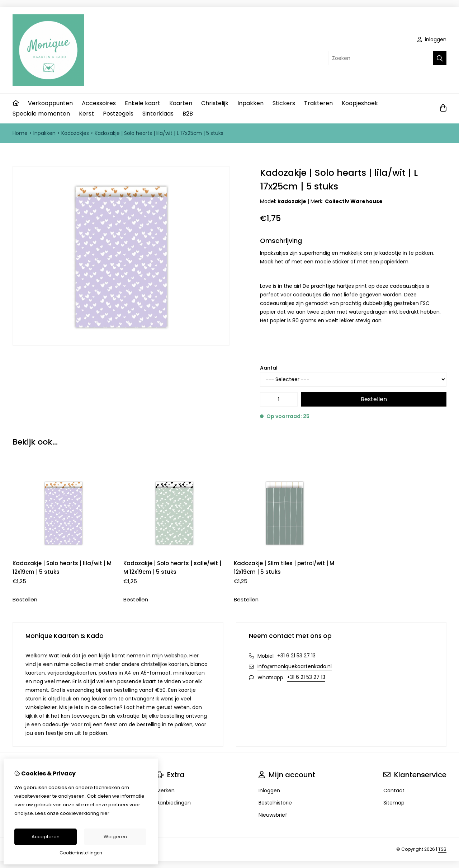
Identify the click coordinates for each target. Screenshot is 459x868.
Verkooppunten (50, 103)
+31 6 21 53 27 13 (296, 656)
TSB (442, 849)
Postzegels (118, 114)
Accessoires (99, 103)
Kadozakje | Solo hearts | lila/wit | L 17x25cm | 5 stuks (159, 133)
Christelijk (215, 103)
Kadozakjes (75, 133)
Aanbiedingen (174, 803)
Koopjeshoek (360, 103)
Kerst (86, 114)
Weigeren (115, 837)
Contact (394, 790)
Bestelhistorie (275, 803)
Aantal (269, 368)
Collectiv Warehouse (354, 201)
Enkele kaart (143, 103)
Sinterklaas (158, 114)
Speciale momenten (41, 114)
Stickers (284, 103)
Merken (165, 790)
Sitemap (394, 803)
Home (20, 133)
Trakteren (318, 103)
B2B (188, 114)
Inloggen (269, 790)
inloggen (432, 39)
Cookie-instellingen (81, 853)
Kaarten (181, 103)
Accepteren (46, 837)
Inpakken (250, 103)
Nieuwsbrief (273, 815)
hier (105, 813)
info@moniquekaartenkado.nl (295, 666)
